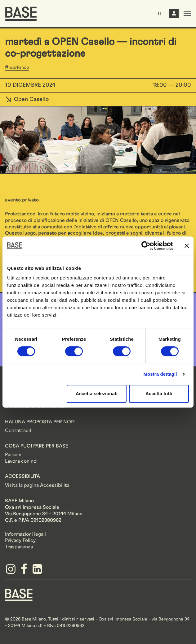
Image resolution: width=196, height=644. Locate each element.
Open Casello (27, 99)
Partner (14, 455)
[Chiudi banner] (187, 246)
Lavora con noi (21, 461)
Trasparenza (19, 547)
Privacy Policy (20, 540)
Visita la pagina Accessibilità (37, 485)
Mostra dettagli (160, 374)
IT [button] (160, 14)
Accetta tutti (159, 393)
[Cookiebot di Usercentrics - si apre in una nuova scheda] (146, 246)
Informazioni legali (25, 534)
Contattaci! (18, 430)
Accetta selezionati (97, 393)
